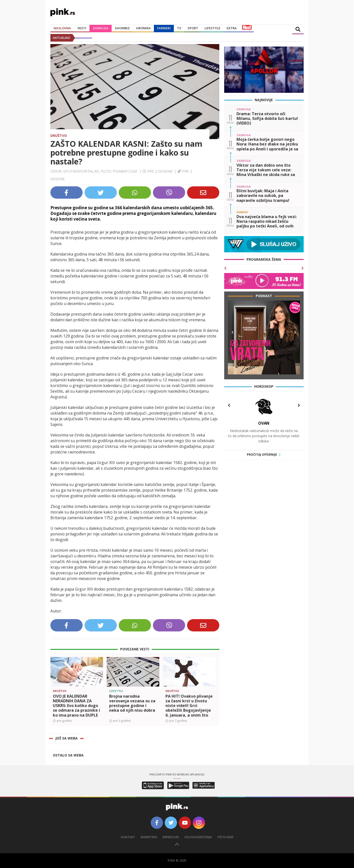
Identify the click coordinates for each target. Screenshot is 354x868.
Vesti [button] (82, 28)
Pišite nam (225, 837)
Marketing (149, 837)
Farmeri (164, 28)
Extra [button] (232, 28)
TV (179, 28)
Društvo (59, 136)
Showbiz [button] (122, 28)
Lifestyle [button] (212, 28)
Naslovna (62, 28)
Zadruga (101, 28)
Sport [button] (193, 28)
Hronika (143, 28)
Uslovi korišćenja (198, 837)
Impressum (171, 837)
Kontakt (128, 837)
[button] (56, 680)
